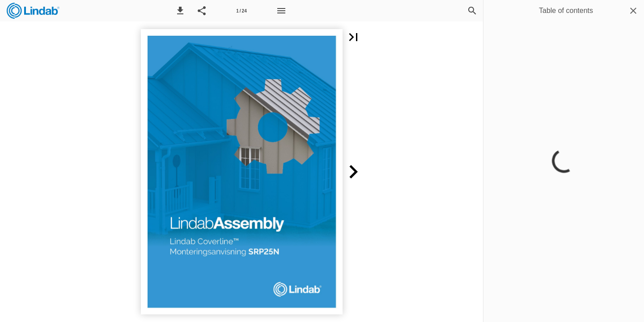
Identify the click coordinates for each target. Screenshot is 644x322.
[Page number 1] (241, 11)
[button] (180, 11)
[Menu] (281, 11)
